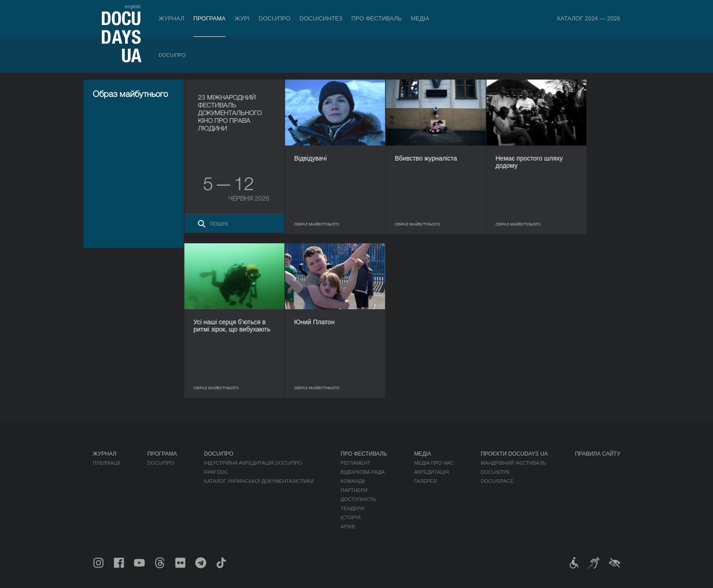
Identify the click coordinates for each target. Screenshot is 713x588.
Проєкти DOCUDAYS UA (514, 454)
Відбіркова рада (363, 472)
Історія (351, 518)
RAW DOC (216, 472)
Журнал (171, 18)
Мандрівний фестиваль (513, 463)
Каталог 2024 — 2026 (589, 18)
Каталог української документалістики (259, 481)
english (133, 6)
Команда (353, 481)
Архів (348, 527)
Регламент (356, 463)
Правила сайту (598, 454)
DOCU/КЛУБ (495, 472)
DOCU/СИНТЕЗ (321, 18)
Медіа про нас (434, 463)
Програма (209, 18)
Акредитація (432, 472)
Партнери (354, 490)
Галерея (426, 481)
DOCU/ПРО (275, 18)
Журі (242, 18)
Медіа (420, 18)
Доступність (358, 499)
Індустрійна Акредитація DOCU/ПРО (253, 463)
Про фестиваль (377, 18)
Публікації (106, 463)
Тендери (352, 508)
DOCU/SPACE (497, 481)
